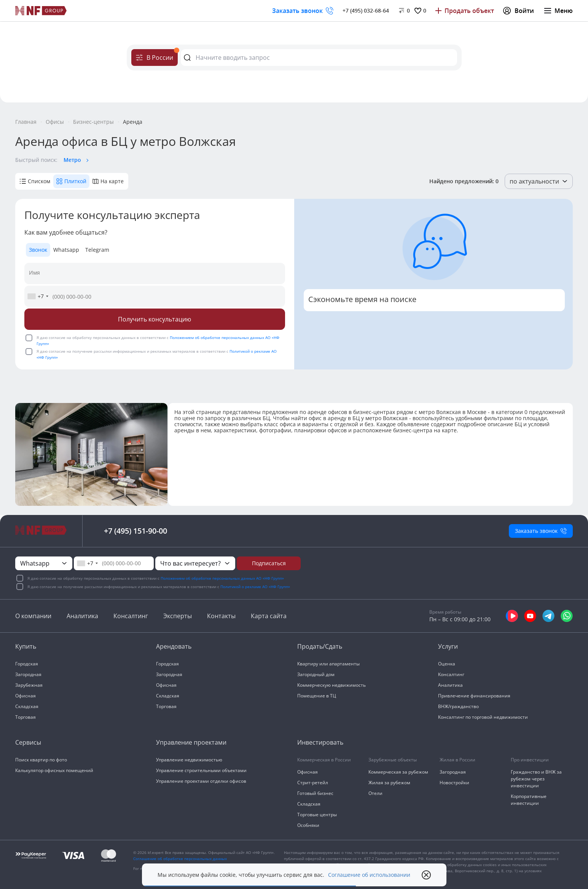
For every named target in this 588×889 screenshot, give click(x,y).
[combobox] (38, 296)
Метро (72, 160)
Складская (27, 706)
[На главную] (41, 11)
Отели (375, 793)
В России (157, 55)
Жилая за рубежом (389, 783)
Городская (27, 664)
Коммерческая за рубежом (398, 772)
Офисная (25, 696)
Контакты (221, 616)
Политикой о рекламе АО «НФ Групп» (255, 587)
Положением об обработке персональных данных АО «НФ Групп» (222, 578)
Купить (26, 646)
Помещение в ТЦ (317, 696)
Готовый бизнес (315, 793)
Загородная (28, 674)
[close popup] (426, 875)
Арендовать (174, 646)
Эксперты (178, 616)
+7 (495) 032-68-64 (366, 10)
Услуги (448, 646)
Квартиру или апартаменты (328, 664)
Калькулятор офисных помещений (54, 770)
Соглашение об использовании (369, 875)
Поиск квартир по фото (41, 760)
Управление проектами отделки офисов (201, 781)
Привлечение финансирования (474, 696)
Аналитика (82, 616)
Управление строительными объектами (201, 770)
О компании (33, 616)
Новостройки (454, 783)
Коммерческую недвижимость (331, 685)
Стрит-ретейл (313, 783)
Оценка (447, 664)
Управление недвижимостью (189, 760)
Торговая (25, 717)
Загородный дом (316, 674)
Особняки (308, 825)
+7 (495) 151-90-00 (135, 531)
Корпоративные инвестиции (529, 800)
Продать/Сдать (320, 646)
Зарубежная (29, 685)
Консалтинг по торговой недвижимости (483, 717)
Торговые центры (317, 815)
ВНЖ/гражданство (458, 706)
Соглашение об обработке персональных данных (180, 859)
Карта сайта (269, 616)
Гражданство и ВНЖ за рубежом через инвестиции (536, 779)
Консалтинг (131, 616)
